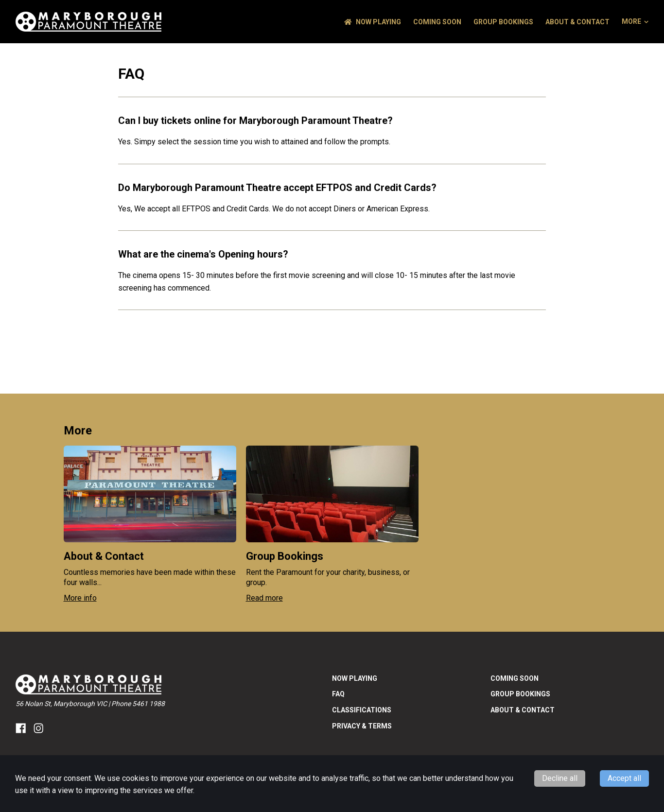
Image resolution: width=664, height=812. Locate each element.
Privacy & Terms (362, 726)
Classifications (362, 710)
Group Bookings (503, 22)
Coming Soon (437, 22)
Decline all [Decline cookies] (560, 778)
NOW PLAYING (373, 22)
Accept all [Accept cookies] (624, 778)
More (635, 21)
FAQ (338, 694)
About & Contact (577, 22)
